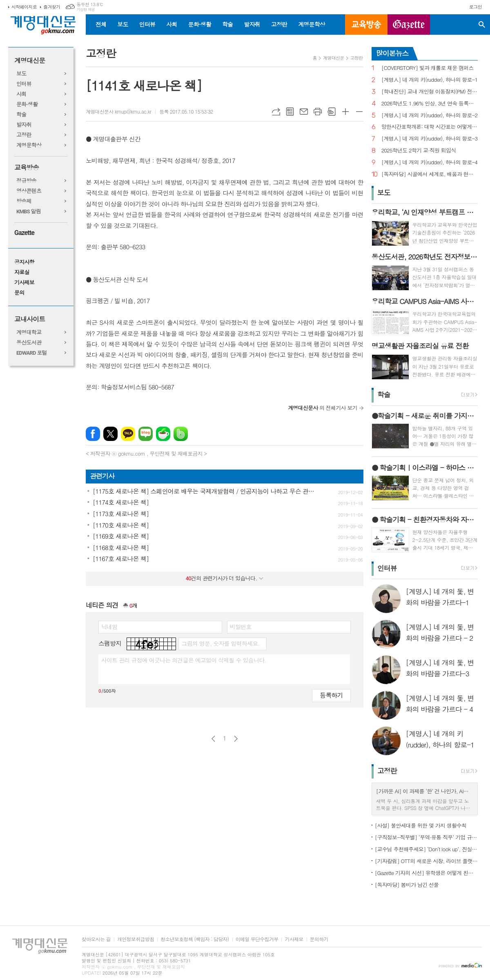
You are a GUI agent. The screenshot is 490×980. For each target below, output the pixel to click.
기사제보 (24, 283)
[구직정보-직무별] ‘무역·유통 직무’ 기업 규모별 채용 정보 (426, 837)
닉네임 (109, 626)
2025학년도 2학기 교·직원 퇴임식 (419, 151)
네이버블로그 (146, 434)
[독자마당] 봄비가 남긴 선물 (407, 885)
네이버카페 (163, 434)
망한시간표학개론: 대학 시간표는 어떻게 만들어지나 (430, 127)
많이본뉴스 (392, 53)
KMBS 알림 (29, 211)
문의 (19, 293)
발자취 (252, 24)
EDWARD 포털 (32, 353)
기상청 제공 (86, 10)
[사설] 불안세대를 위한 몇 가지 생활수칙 (421, 825)
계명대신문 (30, 61)
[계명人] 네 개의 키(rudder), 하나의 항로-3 (430, 139)
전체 (101, 24)
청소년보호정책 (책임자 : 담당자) (195, 939)
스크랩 (332, 112)
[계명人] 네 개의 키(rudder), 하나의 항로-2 (430, 115)
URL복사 (276, 112)
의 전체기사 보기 (323, 408)
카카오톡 (128, 434)
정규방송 (26, 181)
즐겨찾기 (52, 7)
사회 (171, 24)
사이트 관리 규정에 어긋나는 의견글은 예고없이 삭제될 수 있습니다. (184, 660)
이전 (213, 739)
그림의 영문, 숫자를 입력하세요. (220, 643)
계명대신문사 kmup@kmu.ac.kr (118, 111)
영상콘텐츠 (29, 191)
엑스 (110, 434)
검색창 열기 (482, 25)
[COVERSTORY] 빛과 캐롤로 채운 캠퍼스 (428, 68)
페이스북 (93, 434)
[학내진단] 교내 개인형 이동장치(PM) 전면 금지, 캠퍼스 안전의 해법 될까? (430, 92)
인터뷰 (147, 24)
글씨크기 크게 (345, 112)
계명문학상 (312, 24)
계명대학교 (29, 332)
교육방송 (366, 25)
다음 (236, 739)
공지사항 (24, 262)
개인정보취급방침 (136, 939)
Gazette (24, 233)
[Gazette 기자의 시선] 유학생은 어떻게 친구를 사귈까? (426, 873)
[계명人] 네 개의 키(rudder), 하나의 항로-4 (430, 162)
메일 (304, 112)
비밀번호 (241, 626)
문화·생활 (199, 24)
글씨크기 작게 (359, 112)
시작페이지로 (24, 7)
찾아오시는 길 (96, 939)
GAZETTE (409, 25)
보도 (122, 24)
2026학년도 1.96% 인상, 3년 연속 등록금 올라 (430, 104)
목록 (290, 112)
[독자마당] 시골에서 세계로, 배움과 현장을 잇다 (430, 174)
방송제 (24, 201)
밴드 (181, 434)
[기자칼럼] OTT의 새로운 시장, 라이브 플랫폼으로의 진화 (426, 861)
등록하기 (331, 695)
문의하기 (319, 939)
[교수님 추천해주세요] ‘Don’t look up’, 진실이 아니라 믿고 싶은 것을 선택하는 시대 (426, 849)
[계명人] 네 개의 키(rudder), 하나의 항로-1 (430, 80)
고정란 (279, 24)
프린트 (318, 112)
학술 (227, 24)
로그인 (476, 7)
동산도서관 (29, 343)
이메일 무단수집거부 (257, 939)
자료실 (22, 272)
